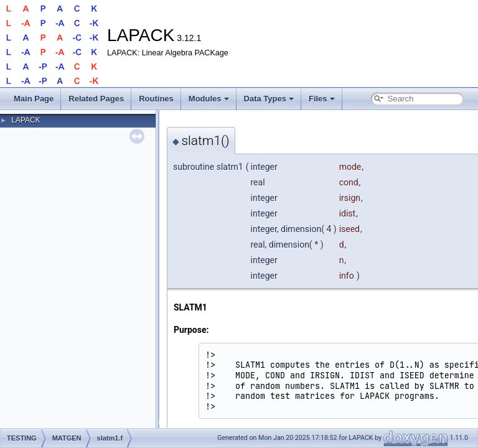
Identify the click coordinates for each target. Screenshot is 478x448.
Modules (209, 99)
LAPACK (26, 120)
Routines (156, 99)
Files (322, 99)
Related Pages (96, 99)
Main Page (34, 99)
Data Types (269, 99)
